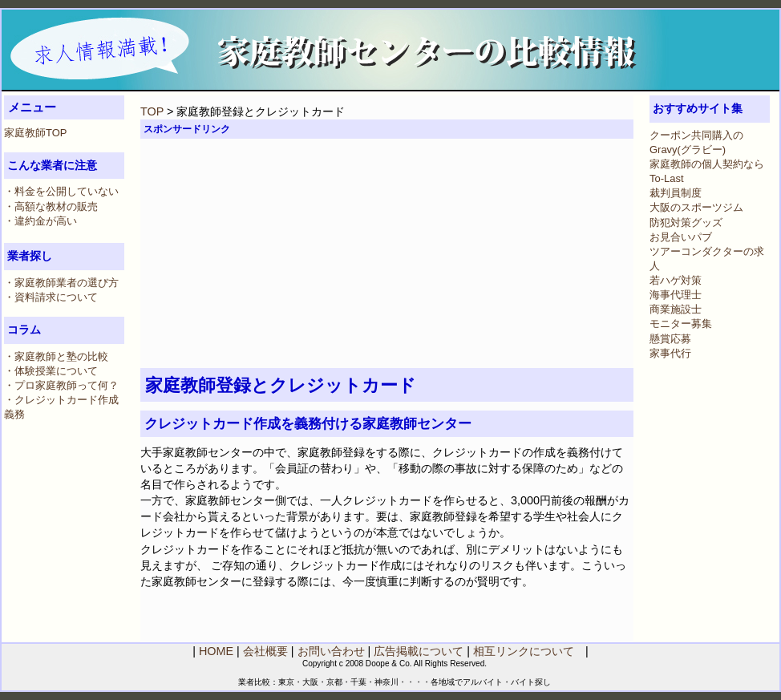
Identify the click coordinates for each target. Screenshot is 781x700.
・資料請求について (51, 297)
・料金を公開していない (61, 191)
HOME (216, 651)
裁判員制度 (676, 193)
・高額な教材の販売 (51, 206)
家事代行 (670, 353)
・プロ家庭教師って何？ (61, 385)
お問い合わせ (331, 651)
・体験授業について (51, 371)
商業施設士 (676, 309)
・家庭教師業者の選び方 (61, 283)
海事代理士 (676, 295)
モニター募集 (681, 324)
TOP (152, 111)
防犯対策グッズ (686, 223)
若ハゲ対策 (676, 280)
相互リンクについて (524, 651)
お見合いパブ (681, 237)
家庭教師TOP (35, 133)
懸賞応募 (670, 339)
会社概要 (265, 651)
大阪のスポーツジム (696, 207)
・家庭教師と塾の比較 (56, 356)
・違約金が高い (40, 221)
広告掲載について (419, 651)
